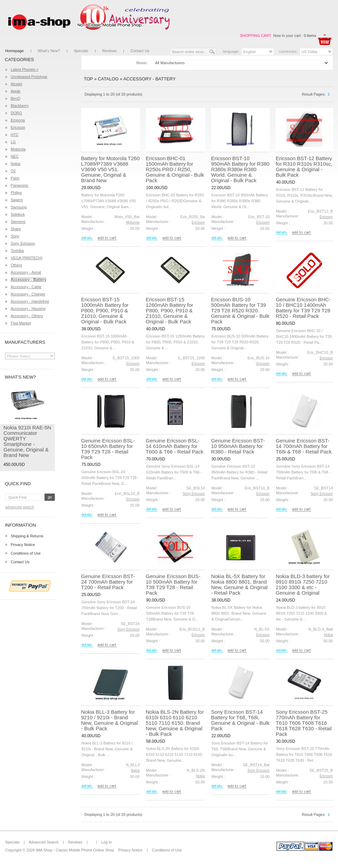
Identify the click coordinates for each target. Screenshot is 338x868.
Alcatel (16, 84)
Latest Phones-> (24, 69)
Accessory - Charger (28, 294)
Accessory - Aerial (26, 272)
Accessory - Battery (150, 79)
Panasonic (19, 185)
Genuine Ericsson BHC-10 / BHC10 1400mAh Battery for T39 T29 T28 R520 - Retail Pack (303, 308)
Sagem (17, 200)
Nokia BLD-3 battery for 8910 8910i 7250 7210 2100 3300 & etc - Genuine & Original (303, 584)
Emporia (18, 120)
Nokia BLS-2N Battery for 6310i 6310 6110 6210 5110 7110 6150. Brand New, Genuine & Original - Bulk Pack (175, 723)
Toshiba (17, 251)
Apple (16, 91)
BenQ (16, 98)
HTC (15, 135)
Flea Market (21, 323)
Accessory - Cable (26, 287)
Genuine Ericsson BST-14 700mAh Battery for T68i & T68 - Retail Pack (304, 446)
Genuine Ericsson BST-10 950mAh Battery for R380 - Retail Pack (238, 446)
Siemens (18, 222)
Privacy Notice (23, 545)
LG (13, 142)
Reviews (109, 51)
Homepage (14, 51)
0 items (310, 36)
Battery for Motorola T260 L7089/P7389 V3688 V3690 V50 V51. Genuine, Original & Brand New (110, 169)
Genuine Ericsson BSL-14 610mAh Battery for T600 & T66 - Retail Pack (175, 446)
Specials (81, 51)
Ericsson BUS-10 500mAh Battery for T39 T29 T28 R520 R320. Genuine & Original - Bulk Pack (240, 310)
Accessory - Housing (28, 309)
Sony (15, 236)
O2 (13, 171)
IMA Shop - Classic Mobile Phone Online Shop (75, 850)
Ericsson (18, 127)
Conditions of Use (26, 553)
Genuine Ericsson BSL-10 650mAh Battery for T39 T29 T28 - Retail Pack (108, 449)
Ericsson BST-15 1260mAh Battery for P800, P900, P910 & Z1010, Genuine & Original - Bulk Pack (170, 310)
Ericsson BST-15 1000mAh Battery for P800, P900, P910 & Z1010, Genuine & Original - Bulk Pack (105, 310)
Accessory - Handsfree (30, 301)
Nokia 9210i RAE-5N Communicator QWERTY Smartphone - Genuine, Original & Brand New (27, 441)
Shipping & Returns (27, 536)
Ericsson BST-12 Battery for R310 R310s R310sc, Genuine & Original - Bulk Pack (304, 167)
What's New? (49, 51)
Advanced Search (20, 507)
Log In (107, 842)
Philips (16, 193)
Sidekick (18, 214)
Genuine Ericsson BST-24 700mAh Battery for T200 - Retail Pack (108, 582)
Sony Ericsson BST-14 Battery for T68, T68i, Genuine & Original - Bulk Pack (240, 720)
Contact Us (140, 51)
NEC (15, 156)
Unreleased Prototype (29, 77)
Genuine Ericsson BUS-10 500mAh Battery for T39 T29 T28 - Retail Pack (173, 584)
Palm (15, 178)
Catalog (108, 79)
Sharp (16, 229)
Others (16, 265)
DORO (16, 113)
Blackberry (20, 106)
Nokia (16, 164)
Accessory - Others (27, 316)
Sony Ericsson (23, 243)
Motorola (18, 149)
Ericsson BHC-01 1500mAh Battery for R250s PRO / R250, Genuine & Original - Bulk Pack (175, 169)
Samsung (19, 207)
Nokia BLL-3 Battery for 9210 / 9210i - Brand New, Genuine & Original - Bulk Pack (109, 720)
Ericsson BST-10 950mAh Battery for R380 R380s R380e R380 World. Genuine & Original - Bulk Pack (240, 169)
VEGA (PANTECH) (27, 258)
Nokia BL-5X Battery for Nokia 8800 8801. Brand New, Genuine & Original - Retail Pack (239, 584)
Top (88, 79)
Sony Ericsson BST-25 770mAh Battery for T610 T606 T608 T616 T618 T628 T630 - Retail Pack (304, 723)
